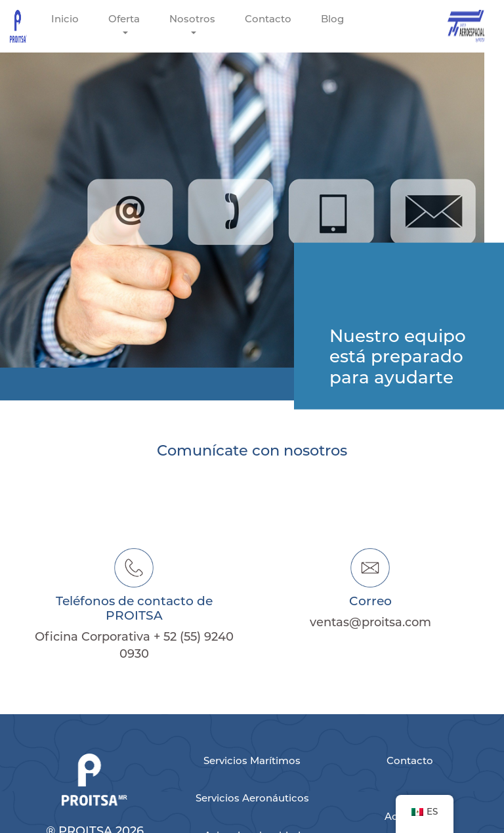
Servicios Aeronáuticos (252, 798)
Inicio (65, 19)
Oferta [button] (124, 19)
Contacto (268, 19)
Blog (332, 19)
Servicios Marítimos (252, 760)
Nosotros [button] (192, 19)
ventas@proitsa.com (370, 622)
